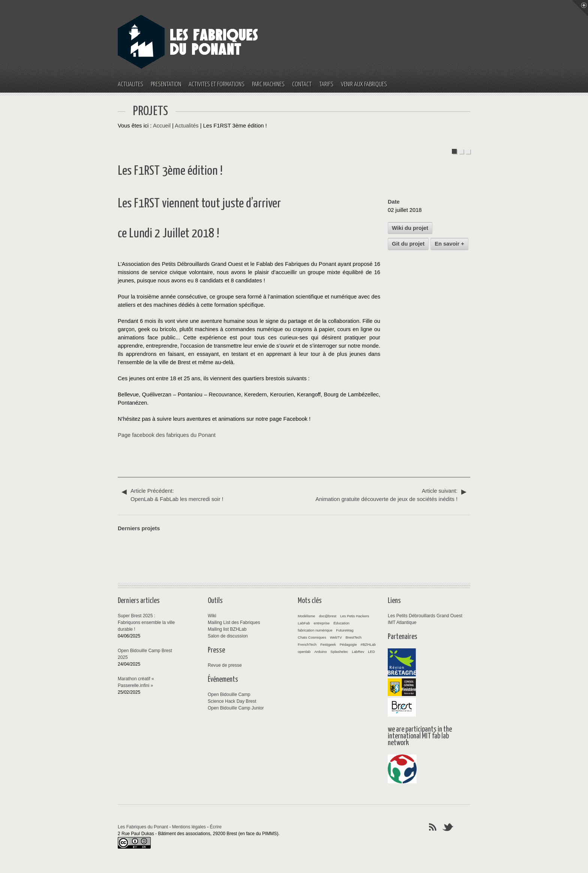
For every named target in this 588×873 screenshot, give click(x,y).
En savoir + (449, 244)
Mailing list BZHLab (227, 629)
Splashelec (339, 652)
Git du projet (408, 244)
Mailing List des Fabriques (234, 622)
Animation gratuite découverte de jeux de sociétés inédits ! (380, 494)
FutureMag (345, 630)
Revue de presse (225, 665)
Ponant (207, 435)
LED (371, 652)
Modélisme (306, 616)
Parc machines (268, 85)
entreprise (322, 623)
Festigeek (328, 644)
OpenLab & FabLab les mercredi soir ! (208, 494)
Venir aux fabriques (364, 85)
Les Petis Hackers (355, 616)
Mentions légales (189, 827)
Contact (302, 85)
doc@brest (328, 616)
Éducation (341, 623)
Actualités (130, 85)
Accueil (162, 126)
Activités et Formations (217, 85)
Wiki (212, 616)
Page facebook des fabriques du (158, 435)
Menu (580, 8)
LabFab (304, 623)
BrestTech (354, 637)
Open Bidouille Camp (229, 694)
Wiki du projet (410, 228)
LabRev (358, 652)
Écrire (216, 827)
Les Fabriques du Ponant (143, 827)
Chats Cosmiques (312, 637)
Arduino (320, 652)
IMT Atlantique (402, 622)
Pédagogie (348, 644)
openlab (304, 652)
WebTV (336, 637)
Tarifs (326, 85)
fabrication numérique (315, 630)
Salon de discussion (228, 636)
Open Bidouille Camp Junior (236, 708)
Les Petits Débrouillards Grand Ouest (425, 616)
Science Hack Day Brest (232, 701)
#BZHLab (368, 644)
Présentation (166, 85)
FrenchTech (307, 644)
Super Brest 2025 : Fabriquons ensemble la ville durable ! (146, 622)
